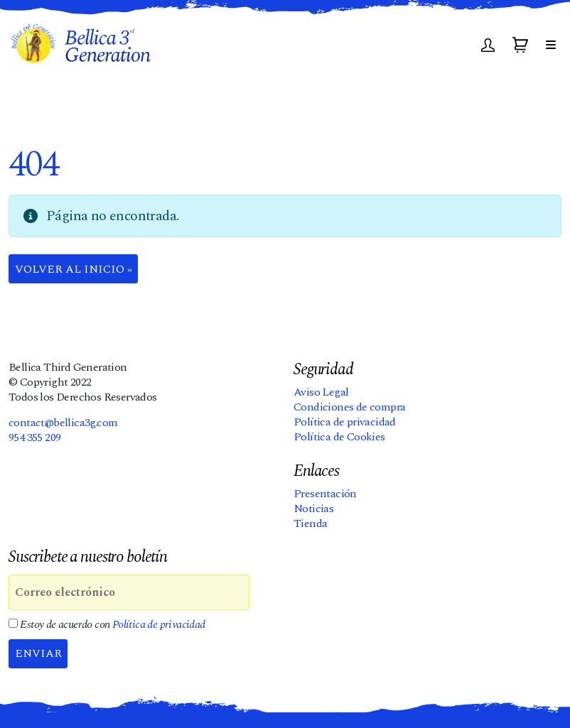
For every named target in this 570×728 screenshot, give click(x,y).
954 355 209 (34, 438)
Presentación (325, 494)
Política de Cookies (339, 437)
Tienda (310, 523)
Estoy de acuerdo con (107, 625)
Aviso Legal (321, 392)
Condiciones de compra (349, 407)
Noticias (313, 509)
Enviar (38, 653)
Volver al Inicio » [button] (74, 269)
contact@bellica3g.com (63, 423)
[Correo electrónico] (129, 592)
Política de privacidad (345, 422)
